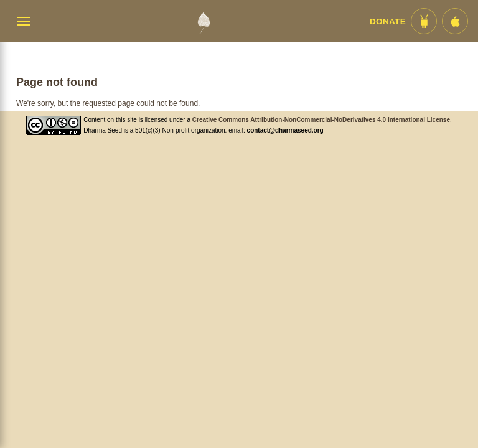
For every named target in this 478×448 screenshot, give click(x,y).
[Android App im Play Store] (424, 21)
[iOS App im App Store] (455, 21)
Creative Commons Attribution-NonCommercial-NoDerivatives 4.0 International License (321, 120)
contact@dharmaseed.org (285, 130)
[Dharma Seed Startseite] (204, 21)
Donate (388, 21)
